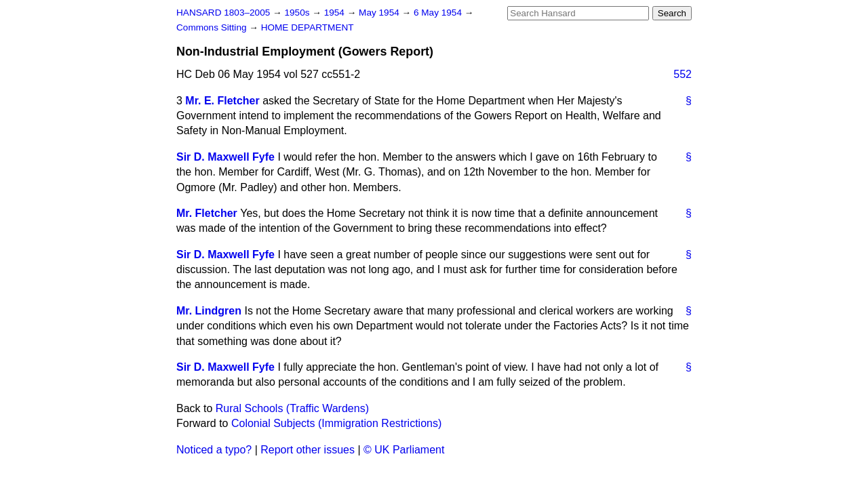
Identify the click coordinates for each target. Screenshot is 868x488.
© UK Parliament (404, 450)
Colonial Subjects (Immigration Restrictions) (336, 423)
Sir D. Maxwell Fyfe (225, 157)
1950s (298, 13)
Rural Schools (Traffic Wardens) (292, 408)
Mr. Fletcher (207, 213)
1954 (336, 13)
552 (683, 74)
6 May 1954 (439, 13)
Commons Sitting (213, 27)
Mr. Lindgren (209, 311)
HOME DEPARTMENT (308, 27)
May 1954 (380, 13)
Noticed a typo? (214, 450)
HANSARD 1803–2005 (223, 13)
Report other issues (308, 450)
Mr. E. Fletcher (222, 101)
